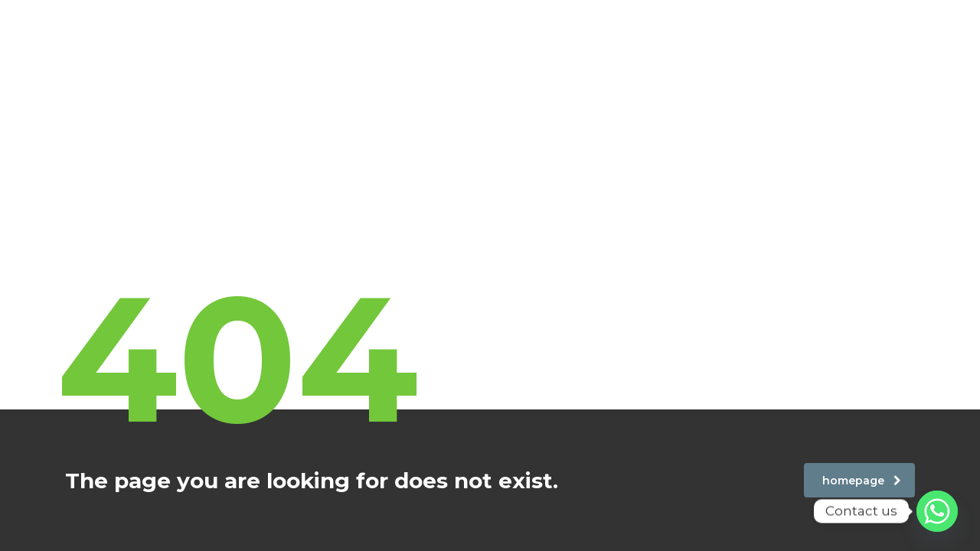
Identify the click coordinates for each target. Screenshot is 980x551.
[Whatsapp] (937, 511)
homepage (862, 481)
